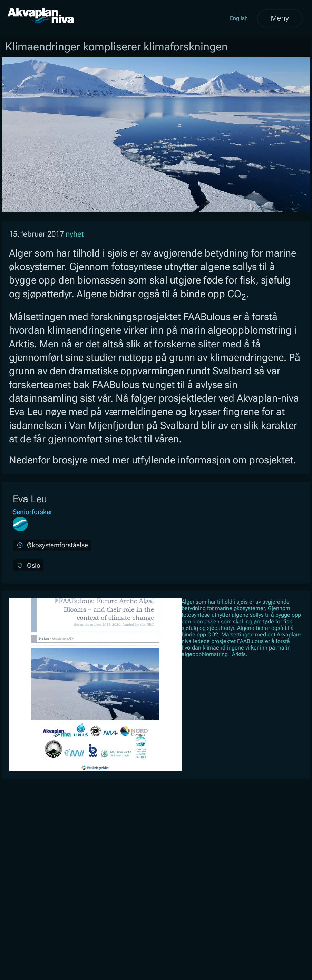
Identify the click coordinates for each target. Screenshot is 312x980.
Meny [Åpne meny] (280, 18)
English (239, 18)
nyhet (75, 234)
